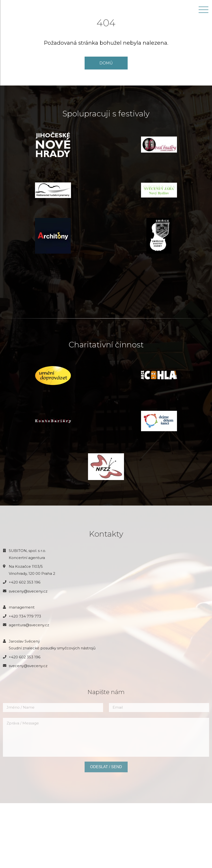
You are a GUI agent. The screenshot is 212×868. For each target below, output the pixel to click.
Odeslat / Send (106, 832)
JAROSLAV (15, 10)
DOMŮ (106, 63)
